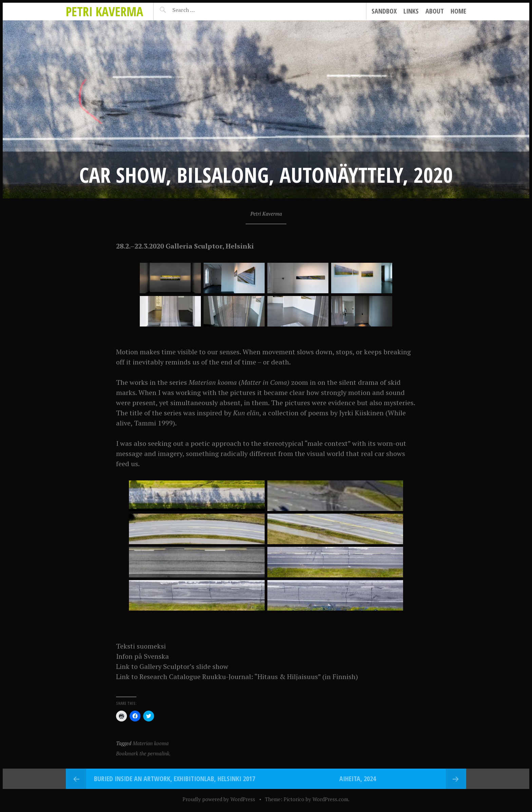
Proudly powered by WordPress (219, 799)
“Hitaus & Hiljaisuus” (288, 677)
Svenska (156, 656)
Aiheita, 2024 (358, 779)
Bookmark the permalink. (143, 753)
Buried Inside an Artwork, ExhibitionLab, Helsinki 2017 (175, 779)
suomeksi (151, 646)
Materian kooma (151, 743)
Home (458, 11)
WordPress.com (330, 799)
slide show (212, 666)
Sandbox (384, 11)
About (435, 11)
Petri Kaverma (104, 11)
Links (411, 11)
